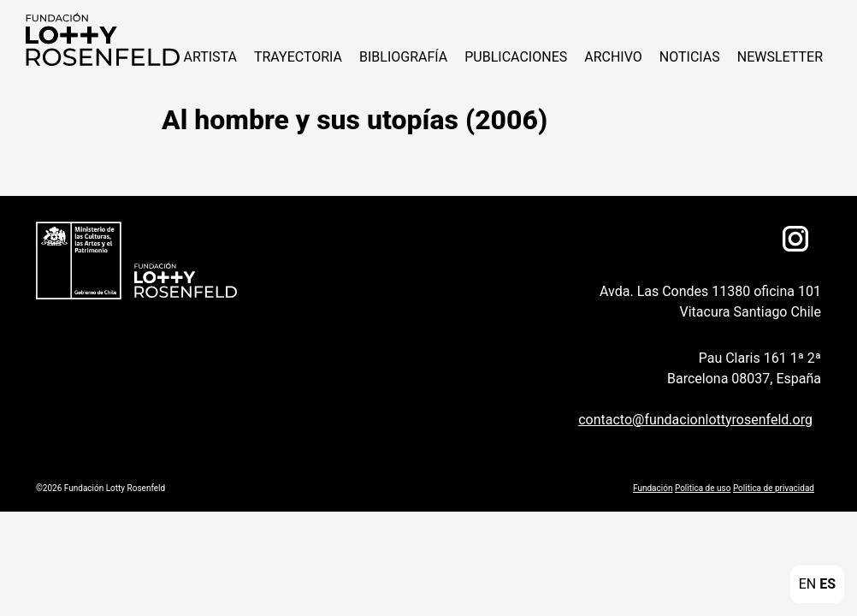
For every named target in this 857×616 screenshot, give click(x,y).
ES (827, 584)
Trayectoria (298, 57)
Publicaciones (516, 57)
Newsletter (780, 57)
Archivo (613, 57)
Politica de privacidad (774, 488)
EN (808, 584)
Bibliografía (403, 57)
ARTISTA (210, 57)
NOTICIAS (690, 57)
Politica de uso (703, 488)
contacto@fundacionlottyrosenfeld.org (695, 420)
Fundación (653, 488)
